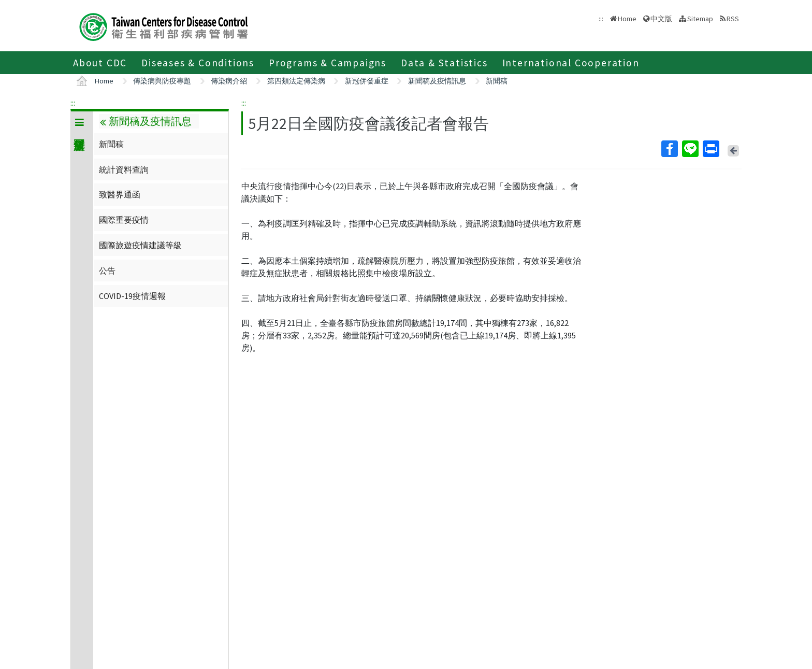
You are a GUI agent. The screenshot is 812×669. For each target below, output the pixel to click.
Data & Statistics (444, 63)
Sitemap (700, 19)
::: (73, 103)
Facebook (669, 149)
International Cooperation (571, 63)
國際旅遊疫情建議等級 (140, 245)
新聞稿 (497, 81)
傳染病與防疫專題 (162, 81)
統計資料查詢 (124, 169)
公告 (107, 271)
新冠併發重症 (367, 81)
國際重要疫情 (124, 220)
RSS (733, 19)
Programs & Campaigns (328, 63)
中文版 (661, 19)
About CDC (100, 63)
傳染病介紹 (229, 81)
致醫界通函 (120, 194)
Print (711, 149)
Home (627, 19)
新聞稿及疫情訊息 (437, 81)
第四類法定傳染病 (296, 81)
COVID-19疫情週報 (132, 296)
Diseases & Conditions (198, 63)
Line (690, 149)
